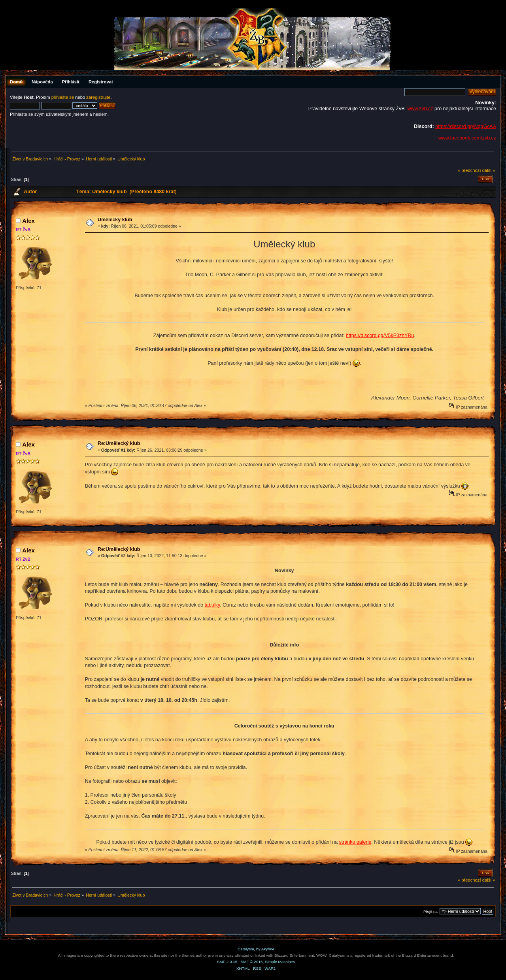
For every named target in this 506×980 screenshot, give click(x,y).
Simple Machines (280, 962)
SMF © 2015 (252, 962)
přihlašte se (63, 97)
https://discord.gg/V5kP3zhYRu (380, 335)
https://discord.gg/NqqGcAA (466, 126)
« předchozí (469, 170)
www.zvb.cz (420, 109)
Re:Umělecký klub (119, 443)
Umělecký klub (115, 220)
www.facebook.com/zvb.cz (467, 138)
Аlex (28, 221)
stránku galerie (355, 842)
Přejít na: (431, 911)
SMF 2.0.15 (227, 962)
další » (489, 170)
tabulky (212, 605)
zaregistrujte (98, 97)
